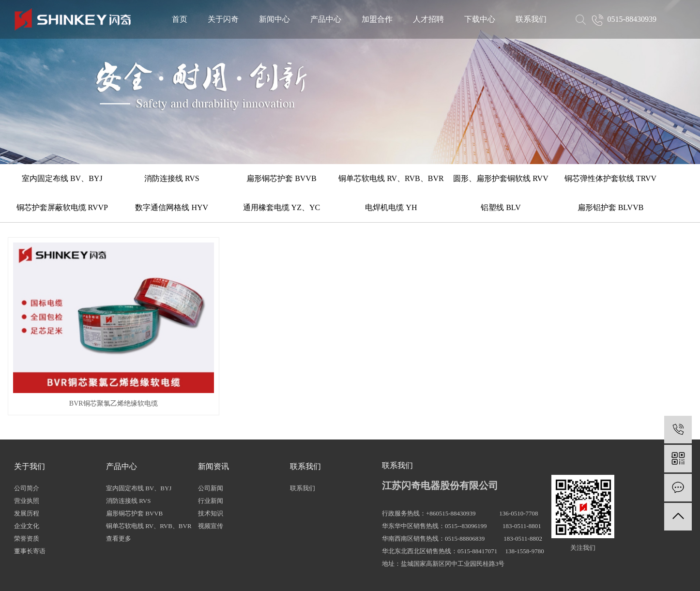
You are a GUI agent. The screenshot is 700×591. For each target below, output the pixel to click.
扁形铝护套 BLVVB (611, 207)
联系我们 (531, 19)
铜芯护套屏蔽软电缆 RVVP (62, 207)
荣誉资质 (27, 496)
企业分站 (301, 575)
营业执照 (27, 458)
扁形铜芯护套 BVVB (281, 178)
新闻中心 (274, 19)
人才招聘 (428, 19)
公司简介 (27, 446)
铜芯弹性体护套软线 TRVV (610, 178)
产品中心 (326, 19)
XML (370, 575)
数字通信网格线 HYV (172, 207)
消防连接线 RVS (172, 178)
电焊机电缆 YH (391, 207)
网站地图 (331, 575)
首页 (180, 19)
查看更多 (119, 496)
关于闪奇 (223, 19)
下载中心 (480, 19)
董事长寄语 (30, 508)
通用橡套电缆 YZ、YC (282, 207)
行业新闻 (211, 458)
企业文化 (27, 483)
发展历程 (27, 471)
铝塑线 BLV (501, 207)
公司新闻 (211, 446)
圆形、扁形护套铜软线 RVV (501, 178)
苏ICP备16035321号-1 (228, 575)
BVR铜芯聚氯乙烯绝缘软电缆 (85, 361)
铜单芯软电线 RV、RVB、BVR (391, 178)
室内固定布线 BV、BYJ (62, 178)
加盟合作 (377, 19)
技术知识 (211, 471)
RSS (353, 575)
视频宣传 (211, 483)
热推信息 (272, 575)
